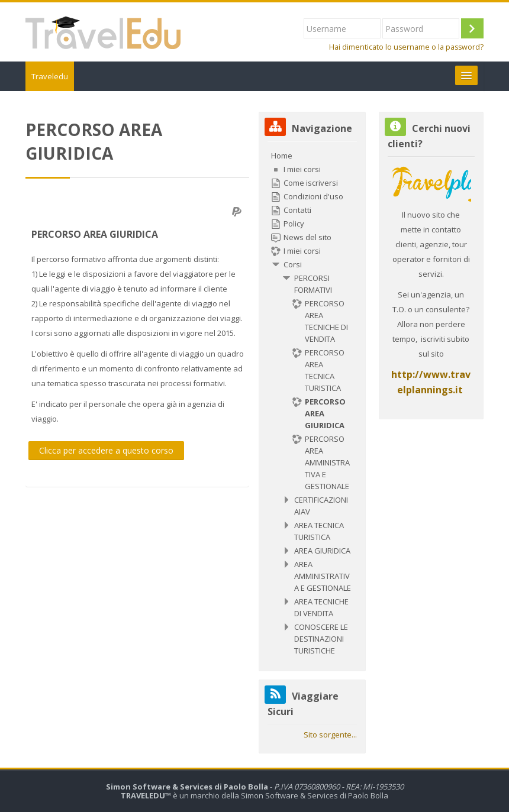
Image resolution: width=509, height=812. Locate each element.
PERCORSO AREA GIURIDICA (95, 234)
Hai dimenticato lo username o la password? (406, 47)
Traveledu (50, 76)
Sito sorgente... (330, 735)
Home (282, 156)
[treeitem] (312, 403)
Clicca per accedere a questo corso (106, 450)
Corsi (293, 264)
